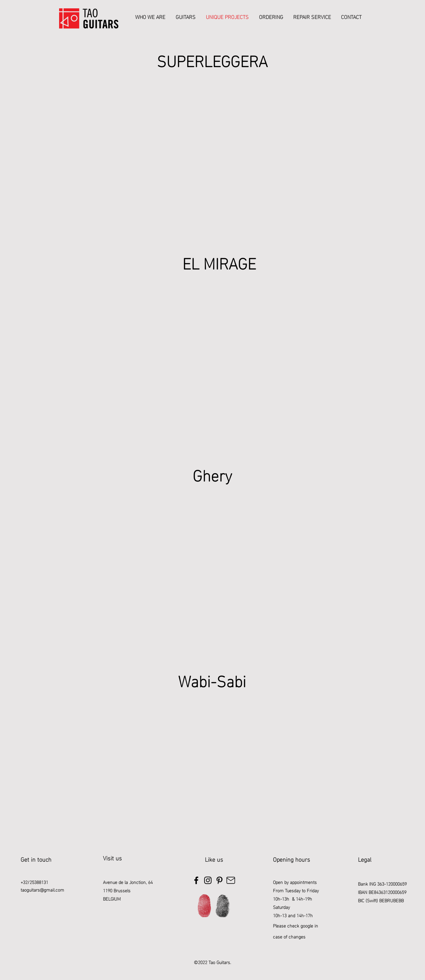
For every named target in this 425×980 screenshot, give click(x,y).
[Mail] (231, 880)
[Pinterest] (219, 880)
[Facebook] (196, 880)
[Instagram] (208, 880)
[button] (185, 17)
